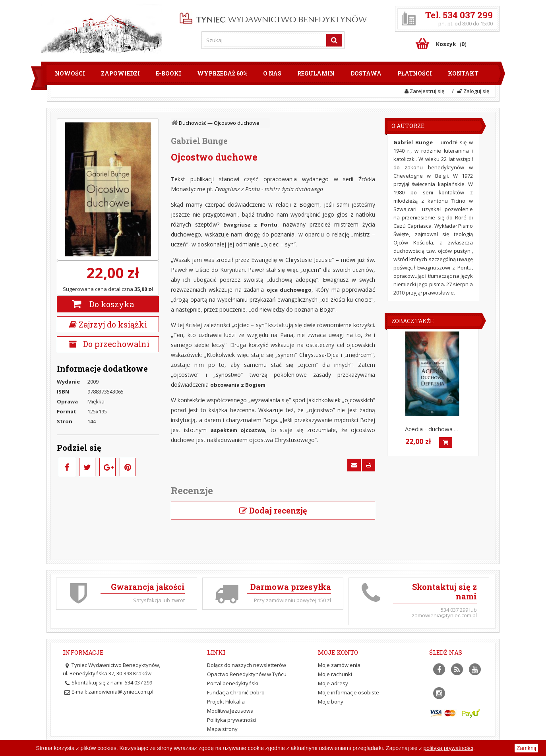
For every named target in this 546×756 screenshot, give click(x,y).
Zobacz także (412, 321)
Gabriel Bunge (199, 141)
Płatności (415, 73)
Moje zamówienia (339, 665)
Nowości (70, 73)
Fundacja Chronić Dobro (236, 692)
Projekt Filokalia (226, 702)
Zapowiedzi (120, 73)
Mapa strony (222, 729)
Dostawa (366, 73)
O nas (272, 73)
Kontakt (463, 73)
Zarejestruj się (424, 91)
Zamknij (526, 748)
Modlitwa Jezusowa (230, 711)
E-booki (168, 73)
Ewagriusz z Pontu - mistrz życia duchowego (269, 189)
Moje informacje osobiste (349, 692)
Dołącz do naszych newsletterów (247, 665)
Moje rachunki (335, 674)
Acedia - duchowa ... (431, 429)
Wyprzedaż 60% (222, 73)
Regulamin (316, 73)
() (451, 44)
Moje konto (338, 652)
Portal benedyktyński (233, 683)
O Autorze (408, 126)
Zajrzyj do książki (108, 324)
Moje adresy (333, 683)
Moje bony (331, 702)
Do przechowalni (115, 344)
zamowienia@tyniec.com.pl (121, 692)
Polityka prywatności (232, 720)
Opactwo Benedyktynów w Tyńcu (247, 674)
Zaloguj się (473, 91)
